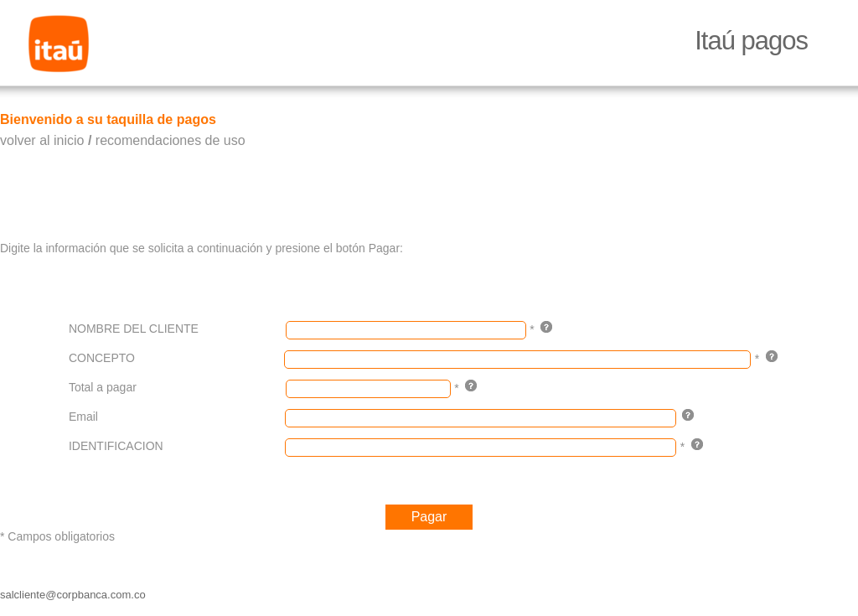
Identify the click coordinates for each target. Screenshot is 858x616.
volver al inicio (42, 140)
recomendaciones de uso (171, 140)
